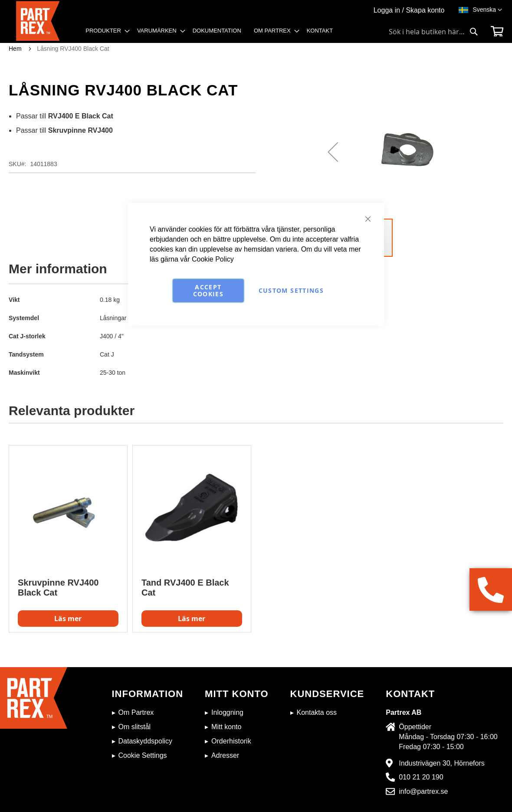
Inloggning (227, 712)
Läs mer (68, 619)
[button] (487, 10)
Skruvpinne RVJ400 (80, 130)
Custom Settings (291, 290)
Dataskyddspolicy (146, 741)
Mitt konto (226, 727)
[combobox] (433, 32)
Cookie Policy (213, 259)
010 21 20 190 (421, 777)
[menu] (212, 34)
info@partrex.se (423, 791)
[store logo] (41, 22)
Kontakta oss (317, 712)
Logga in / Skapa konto (409, 10)
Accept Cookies (208, 290)
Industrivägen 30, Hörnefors (441, 763)
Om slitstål (135, 727)
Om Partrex (136, 712)
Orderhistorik (231, 741)
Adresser (225, 755)
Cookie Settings (143, 755)
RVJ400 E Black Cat (81, 116)
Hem (15, 49)
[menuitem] (105, 31)
